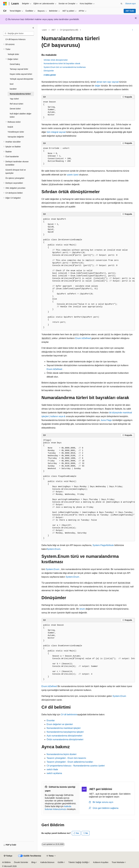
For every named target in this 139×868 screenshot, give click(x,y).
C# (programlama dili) (69, 30)
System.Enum (54, 549)
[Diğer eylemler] (132, 30)
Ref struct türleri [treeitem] (16, 104)
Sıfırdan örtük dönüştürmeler (56, 60)
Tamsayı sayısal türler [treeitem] (19, 69)
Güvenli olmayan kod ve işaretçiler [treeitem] (16, 172)
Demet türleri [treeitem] (15, 109)
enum (82, 609)
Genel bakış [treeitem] (15, 64)
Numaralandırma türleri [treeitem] (20, 94)
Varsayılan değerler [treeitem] (16, 137)
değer (98, 86)
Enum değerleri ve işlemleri (60, 724)
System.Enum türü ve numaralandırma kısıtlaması (65, 67)
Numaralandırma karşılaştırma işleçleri (65, 732)
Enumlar (51, 720)
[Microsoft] (5, 4)
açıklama (54, 773)
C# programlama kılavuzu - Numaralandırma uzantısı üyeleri (76, 766)
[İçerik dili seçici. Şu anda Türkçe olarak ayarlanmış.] (8, 856)
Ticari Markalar (118, 862)
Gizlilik (60, 862)
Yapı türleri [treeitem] (14, 99)
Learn (44, 30)
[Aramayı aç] (121, 4)
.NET (53, 30)
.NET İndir (130, 11)
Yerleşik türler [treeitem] (13, 54)
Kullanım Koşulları (101, 862)
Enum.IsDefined (83, 338)
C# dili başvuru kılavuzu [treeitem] (15, 39)
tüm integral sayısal (56, 132)
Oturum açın (131, 4)
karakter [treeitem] (13, 89)
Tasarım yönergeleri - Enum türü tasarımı (66, 758)
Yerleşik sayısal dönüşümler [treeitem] (22, 79)
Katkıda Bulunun (47, 862)
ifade (52, 769)
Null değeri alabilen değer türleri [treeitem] (21, 115)
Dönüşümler (49, 71)
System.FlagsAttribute (103, 545)
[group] (88, 273)
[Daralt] (33, 28)
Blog (33, 862)
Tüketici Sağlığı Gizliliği (78, 862)
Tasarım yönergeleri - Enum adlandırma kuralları (70, 762)
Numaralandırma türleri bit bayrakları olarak (62, 63)
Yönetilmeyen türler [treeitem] (16, 132)
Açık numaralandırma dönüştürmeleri (64, 736)
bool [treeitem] (12, 84)
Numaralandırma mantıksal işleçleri (64, 728)
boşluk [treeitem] (10, 127)
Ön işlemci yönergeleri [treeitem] (15, 178)
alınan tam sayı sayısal (108, 82)
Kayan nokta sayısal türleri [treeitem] (21, 74)
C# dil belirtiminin (69, 715)
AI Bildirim (6, 862)
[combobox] (19, 34)
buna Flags (106, 420)
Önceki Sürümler (21, 862)
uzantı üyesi (73, 175)
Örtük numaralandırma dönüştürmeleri (65, 739)
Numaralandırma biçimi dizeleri (62, 754)
